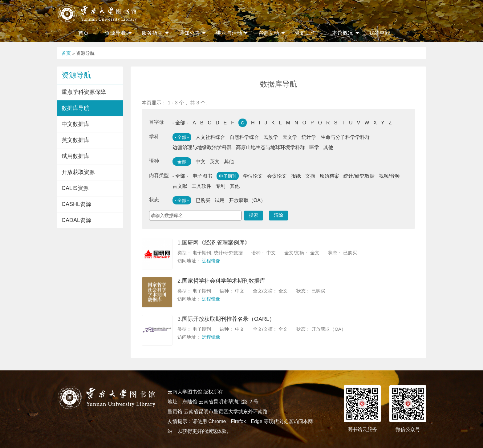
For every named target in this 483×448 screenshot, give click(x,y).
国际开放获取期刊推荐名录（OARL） (228, 319)
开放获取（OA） (247, 200)
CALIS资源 (75, 188)
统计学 (309, 137)
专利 (221, 186)
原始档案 (329, 176)
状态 (154, 200)
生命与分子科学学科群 (345, 137)
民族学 (271, 137)
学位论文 (253, 176)
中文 (201, 161)
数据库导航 (75, 108)
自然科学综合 (244, 137)
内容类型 (159, 175)
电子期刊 (228, 176)
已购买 (203, 200)
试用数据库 (75, 156)
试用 (220, 200)
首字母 (156, 122)
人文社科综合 (210, 137)
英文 (215, 161)
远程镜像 (211, 261)
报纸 (296, 176)
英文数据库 (75, 140)
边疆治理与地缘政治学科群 (202, 147)
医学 (314, 147)
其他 (328, 147)
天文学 (290, 137)
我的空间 (379, 33)
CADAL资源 (76, 220)
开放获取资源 (78, 172)
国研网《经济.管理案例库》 (216, 243)
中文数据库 (75, 124)
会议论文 (277, 176)
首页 (83, 33)
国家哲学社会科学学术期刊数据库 (224, 281)
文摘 (310, 176)
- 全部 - (181, 123)
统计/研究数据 (359, 176)
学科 (154, 137)
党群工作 (306, 33)
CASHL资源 (76, 204)
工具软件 (201, 186)
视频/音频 (389, 176)
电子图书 (202, 176)
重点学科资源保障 (84, 92)
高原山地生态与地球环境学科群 (270, 147)
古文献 (180, 186)
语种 (154, 161)
